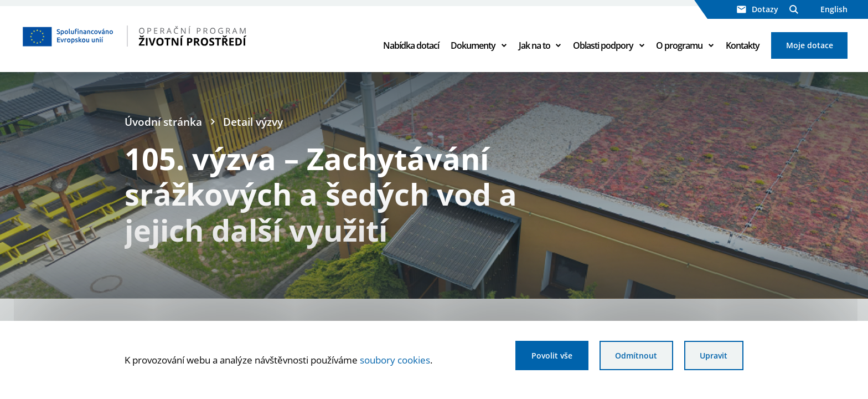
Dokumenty (473, 45)
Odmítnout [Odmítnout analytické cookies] (636, 355)
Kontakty (743, 45)
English (834, 9)
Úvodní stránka (163, 122)
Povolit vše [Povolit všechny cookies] (552, 355)
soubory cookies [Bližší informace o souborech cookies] (395, 360)
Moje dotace (810, 45)
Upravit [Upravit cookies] (714, 355)
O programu (679, 45)
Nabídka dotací (411, 45)
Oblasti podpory (603, 45)
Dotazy (758, 9)
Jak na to (534, 45)
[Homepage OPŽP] (182, 36)
